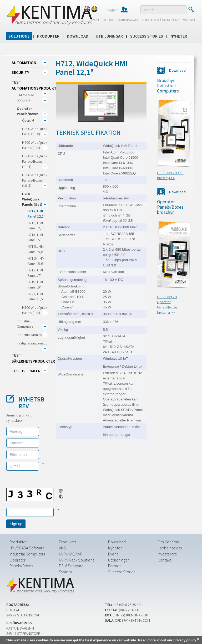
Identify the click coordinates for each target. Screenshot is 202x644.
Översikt (28, 120)
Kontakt (189, 20)
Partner (109, 20)
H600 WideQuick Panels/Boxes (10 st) (35, 180)
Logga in (113, 9)
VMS (62, 548)
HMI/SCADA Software (27, 548)
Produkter (48, 36)
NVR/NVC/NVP (71, 554)
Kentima (49, 15)
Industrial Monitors (31, 335)
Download (78, 36)
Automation (24, 63)
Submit (191, 9)
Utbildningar (109, 36)
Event (95, 20)
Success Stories (147, 36)
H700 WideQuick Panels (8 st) (32, 199)
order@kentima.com (132, 620)
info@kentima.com (132, 615)
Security (20, 72)
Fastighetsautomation (33, 343)
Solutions (19, 36)
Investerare (150, 20)
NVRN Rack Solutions (77, 560)
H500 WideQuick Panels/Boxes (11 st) (35, 161)
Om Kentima (171, 20)
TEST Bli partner (28, 371)
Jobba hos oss (128, 20)
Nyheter (179, 36)
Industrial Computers (27, 554)
